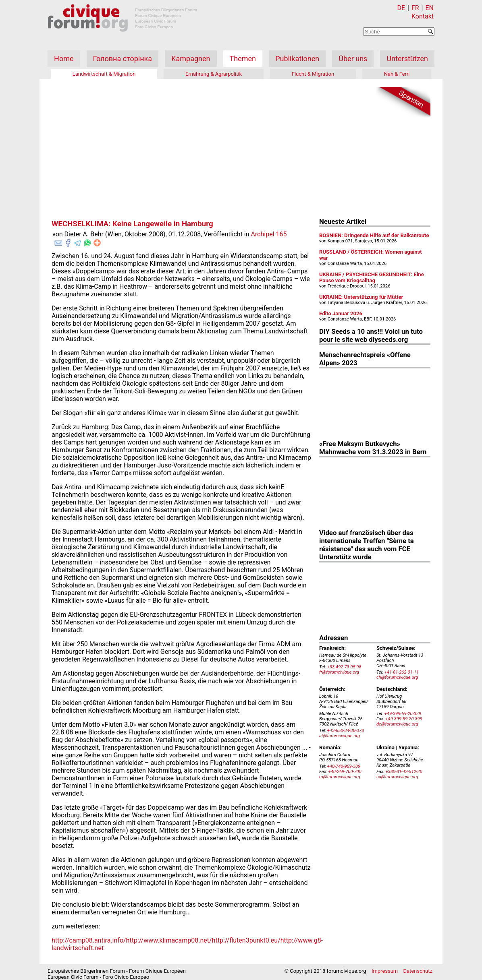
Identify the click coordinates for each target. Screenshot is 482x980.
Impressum (385, 971)
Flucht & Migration (313, 74)
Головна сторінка (123, 59)
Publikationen (297, 59)
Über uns (353, 59)
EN (429, 8)
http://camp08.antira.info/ (89, 940)
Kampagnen (191, 59)
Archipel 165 (269, 234)
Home (64, 59)
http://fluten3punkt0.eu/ (246, 940)
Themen (243, 59)
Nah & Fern (397, 74)
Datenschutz (418, 971)
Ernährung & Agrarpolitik (214, 74)
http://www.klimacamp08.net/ (169, 940)
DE (401, 8)
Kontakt (423, 16)
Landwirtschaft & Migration (104, 74)
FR (415, 8)
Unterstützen (407, 59)
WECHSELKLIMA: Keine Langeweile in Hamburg (132, 224)
